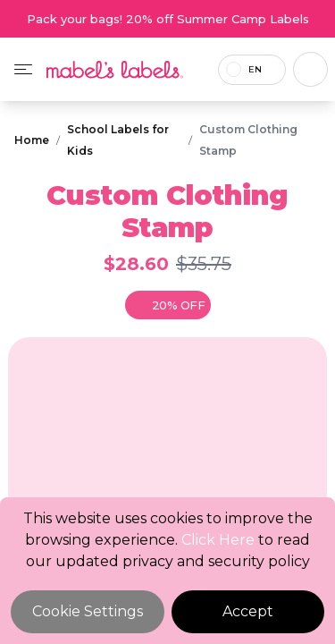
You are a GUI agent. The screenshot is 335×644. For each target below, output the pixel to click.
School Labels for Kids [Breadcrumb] (118, 140)
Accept (248, 611)
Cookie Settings (88, 611)
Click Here (218, 540)
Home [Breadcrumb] (32, 140)
